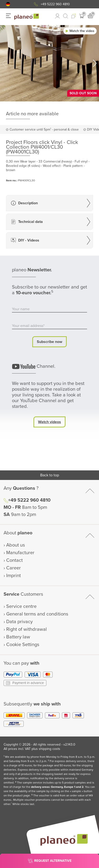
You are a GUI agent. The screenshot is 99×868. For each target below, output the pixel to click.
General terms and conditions (37, 614)
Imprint (14, 576)
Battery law (18, 637)
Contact (14, 560)
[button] (8, 4)
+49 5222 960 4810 (55, 4)
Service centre (21, 606)
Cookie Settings (23, 645)
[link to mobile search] (66, 16)
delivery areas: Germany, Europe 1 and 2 (57, 787)
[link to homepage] (27, 17)
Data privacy (19, 622)
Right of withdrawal (27, 629)
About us (16, 545)
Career (14, 568)
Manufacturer (20, 553)
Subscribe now (49, 342)
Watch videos (49, 422)
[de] (8, 4)
